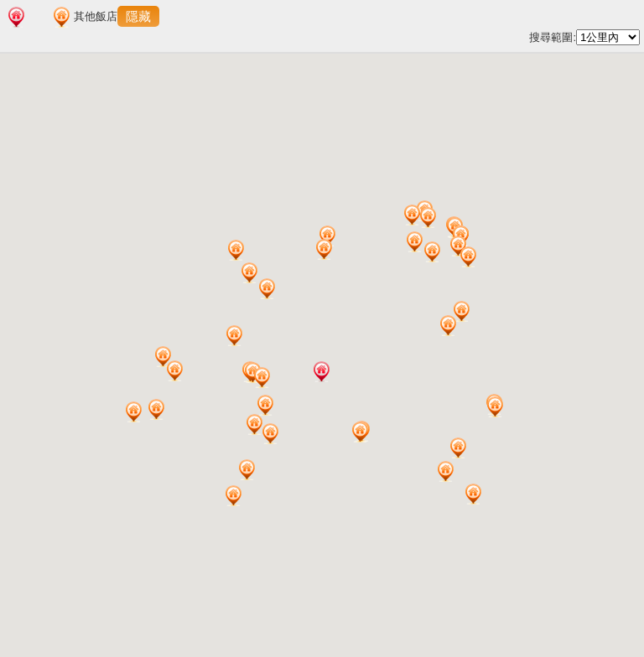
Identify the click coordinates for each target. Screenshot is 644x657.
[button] (322, 372)
